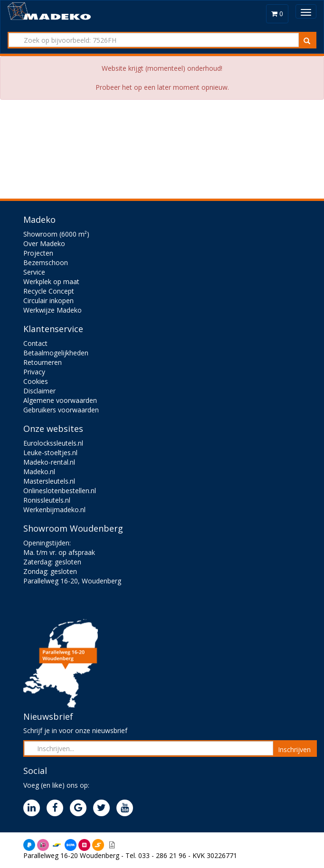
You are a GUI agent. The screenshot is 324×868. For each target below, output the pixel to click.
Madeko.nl (39, 472)
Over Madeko (44, 243)
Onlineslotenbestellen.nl (60, 491)
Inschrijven (294, 749)
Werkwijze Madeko (52, 310)
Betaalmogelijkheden (56, 353)
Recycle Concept (49, 291)
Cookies (36, 381)
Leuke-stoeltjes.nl (50, 453)
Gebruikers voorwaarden (61, 410)
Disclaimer (39, 391)
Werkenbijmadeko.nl (54, 510)
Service (34, 272)
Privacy (34, 372)
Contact (35, 343)
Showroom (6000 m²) (56, 234)
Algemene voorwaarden (60, 400)
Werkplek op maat (51, 281)
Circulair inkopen (48, 300)
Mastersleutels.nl (49, 481)
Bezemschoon (46, 262)
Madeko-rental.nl (49, 462)
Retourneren (43, 362)
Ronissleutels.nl (47, 500)
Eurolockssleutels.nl (53, 443)
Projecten (38, 253)
